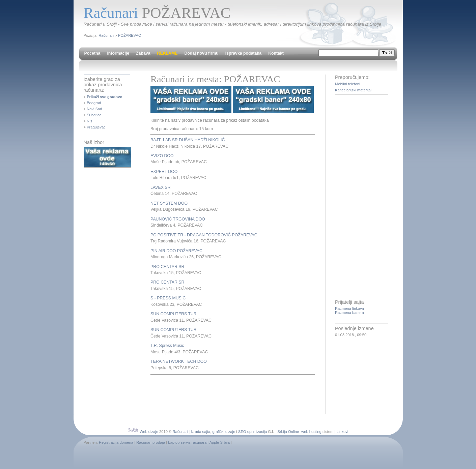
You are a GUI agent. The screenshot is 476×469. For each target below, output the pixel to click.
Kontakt (276, 53)
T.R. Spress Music (167, 346)
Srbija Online (288, 432)
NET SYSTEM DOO (169, 203)
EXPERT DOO (164, 172)
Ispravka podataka (243, 53)
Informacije (118, 53)
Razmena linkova (349, 309)
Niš (89, 121)
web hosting (311, 432)
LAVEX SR (160, 187)
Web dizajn (149, 432)
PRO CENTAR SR (167, 267)
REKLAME (167, 53)
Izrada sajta (200, 432)
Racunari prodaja (151, 442)
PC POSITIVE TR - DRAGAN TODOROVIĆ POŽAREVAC (204, 235)
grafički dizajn (224, 432)
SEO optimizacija (253, 432)
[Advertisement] (229, 393)
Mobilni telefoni (348, 84)
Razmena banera (349, 313)
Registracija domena (116, 442)
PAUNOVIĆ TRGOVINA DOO (178, 219)
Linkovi (342, 432)
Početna (92, 53)
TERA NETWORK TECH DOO (179, 361)
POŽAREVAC (130, 35)
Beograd (94, 103)
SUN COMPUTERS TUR (174, 314)
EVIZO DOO (162, 156)
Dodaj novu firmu (201, 53)
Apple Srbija (220, 442)
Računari (106, 35)
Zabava (143, 53)
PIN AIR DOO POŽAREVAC (176, 251)
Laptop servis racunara (187, 442)
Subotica (94, 115)
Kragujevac (96, 127)
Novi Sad (94, 109)
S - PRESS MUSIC (168, 298)
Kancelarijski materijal (353, 90)
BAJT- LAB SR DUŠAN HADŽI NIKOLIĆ (188, 140)
